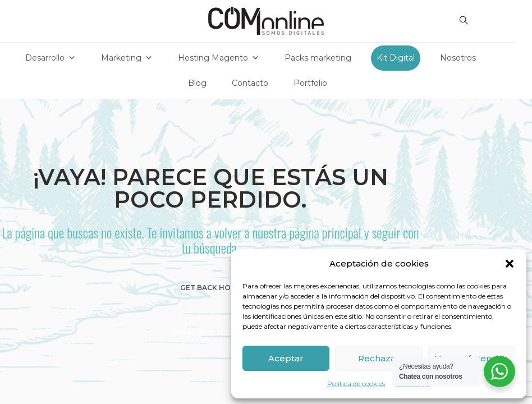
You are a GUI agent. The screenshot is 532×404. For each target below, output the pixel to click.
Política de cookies (356, 384)
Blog (197, 83)
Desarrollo (51, 58)
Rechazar (379, 358)
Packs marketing (318, 58)
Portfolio (310, 83)
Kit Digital (396, 58)
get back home (211, 288)
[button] (510, 264)
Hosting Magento (219, 58)
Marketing (127, 58)
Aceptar (286, 358)
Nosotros (458, 58)
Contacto (250, 83)
